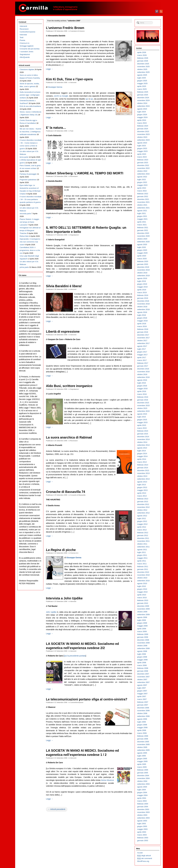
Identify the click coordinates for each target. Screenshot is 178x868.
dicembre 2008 (143, 640)
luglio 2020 (141, 247)
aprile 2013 (142, 493)
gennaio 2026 (143, 61)
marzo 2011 (142, 564)
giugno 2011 (142, 555)
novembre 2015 (143, 405)
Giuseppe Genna (55, 87)
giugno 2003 (142, 826)
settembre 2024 (143, 106)
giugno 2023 (142, 148)
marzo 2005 (142, 767)
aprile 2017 (142, 357)
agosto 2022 (142, 177)
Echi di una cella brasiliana (30, 106)
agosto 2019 (142, 278)
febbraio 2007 (143, 702)
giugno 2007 (142, 691)
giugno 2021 (142, 216)
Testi (72, 131)
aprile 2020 (142, 256)
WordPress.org (143, 861)
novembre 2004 (143, 778)
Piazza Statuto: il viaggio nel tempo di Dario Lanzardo (29, 222)
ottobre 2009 (142, 612)
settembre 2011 (143, 547)
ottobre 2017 (142, 341)
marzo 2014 (142, 462)
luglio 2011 (141, 552)
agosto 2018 (142, 312)
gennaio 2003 (143, 840)
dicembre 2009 (143, 606)
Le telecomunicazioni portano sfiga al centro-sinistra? (87, 699)
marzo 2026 (142, 55)
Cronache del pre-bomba (30, 49)
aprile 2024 (142, 120)
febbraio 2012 (143, 533)
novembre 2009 (143, 609)
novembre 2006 (143, 711)
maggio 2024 (142, 117)
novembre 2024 (143, 100)
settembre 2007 (143, 682)
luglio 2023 (141, 146)
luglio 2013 (141, 485)
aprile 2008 (142, 663)
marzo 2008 (142, 665)
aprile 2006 (142, 730)
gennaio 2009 (143, 637)
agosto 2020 (142, 244)
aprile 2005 (142, 764)
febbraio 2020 (143, 261)
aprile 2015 (142, 425)
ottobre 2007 (142, 679)
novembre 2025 (143, 67)
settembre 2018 (143, 309)
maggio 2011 (142, 558)
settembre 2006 (143, 716)
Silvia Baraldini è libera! (64, 286)
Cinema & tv (74, 553)
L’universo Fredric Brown (65, 28)
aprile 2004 (142, 798)
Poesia (22, 40)
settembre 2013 (143, 479)
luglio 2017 (141, 349)
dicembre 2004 (143, 776)
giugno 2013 (142, 487)
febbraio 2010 (143, 600)
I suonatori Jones (27, 52)
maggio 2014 (142, 456)
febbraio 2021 (143, 228)
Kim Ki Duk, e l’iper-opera (69, 79)
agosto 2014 (142, 448)
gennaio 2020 (143, 264)
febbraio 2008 (143, 668)
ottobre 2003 (142, 815)
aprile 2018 (142, 324)
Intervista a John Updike (64, 598)
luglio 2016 (141, 383)
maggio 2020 (142, 253)
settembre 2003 (143, 818)
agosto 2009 (142, 617)
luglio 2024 (141, 112)
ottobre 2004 (142, 781)
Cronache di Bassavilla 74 (66, 492)
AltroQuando (25, 57)
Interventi (73, 82)
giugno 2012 (142, 521)
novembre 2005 (143, 744)
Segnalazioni (74, 235)
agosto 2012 (142, 516)
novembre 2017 (143, 338)
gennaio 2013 (143, 502)
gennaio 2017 (143, 366)
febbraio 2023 (143, 160)
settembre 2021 (143, 208)
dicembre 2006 (143, 708)
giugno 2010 (142, 589)
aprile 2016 (142, 391)
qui (87, 99)
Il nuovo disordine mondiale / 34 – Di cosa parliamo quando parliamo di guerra (31, 199)
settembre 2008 (143, 648)
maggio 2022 (142, 185)
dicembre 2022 (143, 165)
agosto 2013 (142, 482)
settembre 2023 (143, 140)
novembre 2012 (143, 507)
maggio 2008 (142, 660)
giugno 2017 (142, 352)
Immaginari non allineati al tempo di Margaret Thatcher (30, 230)
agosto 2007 (142, 685)
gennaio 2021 (143, 230)
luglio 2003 (141, 824)
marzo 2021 (142, 225)
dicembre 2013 (143, 470)
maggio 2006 (142, 728)
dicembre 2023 (143, 131)
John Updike (52, 612)
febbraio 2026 (143, 58)
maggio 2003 (142, 829)
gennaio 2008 (143, 671)
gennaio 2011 (143, 569)
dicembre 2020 (143, 233)
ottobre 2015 (142, 408)
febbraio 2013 (143, 499)
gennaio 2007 (143, 705)
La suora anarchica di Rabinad (69, 437)
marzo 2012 (142, 530)
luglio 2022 (141, 180)
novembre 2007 (143, 677)
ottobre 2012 (142, 510)
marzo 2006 (142, 733)
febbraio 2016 (143, 397)
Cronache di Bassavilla (78, 495)
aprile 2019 (142, 290)
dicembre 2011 (143, 538)
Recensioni (74, 176)
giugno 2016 (142, 386)
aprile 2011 (142, 561)
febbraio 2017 (143, 363)
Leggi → (50, 69)
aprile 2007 (142, 696)
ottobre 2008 (142, 646)
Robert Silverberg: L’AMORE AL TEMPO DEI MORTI (85, 173)
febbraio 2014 (143, 465)
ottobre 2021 (142, 205)
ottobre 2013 (142, 476)
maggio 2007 (142, 694)
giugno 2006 (142, 725)
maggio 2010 (142, 592)
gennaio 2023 (143, 163)
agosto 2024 (142, 109)
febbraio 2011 (143, 566)
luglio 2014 (141, 451)
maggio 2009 (142, 626)
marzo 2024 (142, 123)
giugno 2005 (142, 759)
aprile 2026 (142, 52)
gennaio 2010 (143, 603)
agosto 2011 (142, 550)
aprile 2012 (142, 527)
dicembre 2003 (143, 809)
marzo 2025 (142, 89)
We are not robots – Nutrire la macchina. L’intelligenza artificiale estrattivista (30, 132)
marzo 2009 (142, 631)
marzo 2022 (142, 191)
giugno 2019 (142, 284)
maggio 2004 (142, 795)
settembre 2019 (143, 276)
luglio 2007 (141, 688)
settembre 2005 (143, 750)
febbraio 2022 (143, 194)
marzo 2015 (142, 428)
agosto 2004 (142, 787)
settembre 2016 (143, 377)
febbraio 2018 (143, 329)
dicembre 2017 (143, 335)
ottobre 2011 (142, 544)
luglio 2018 (141, 315)
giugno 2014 (142, 454)
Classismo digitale (27, 69)
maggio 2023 (142, 151)
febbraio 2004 (143, 804)
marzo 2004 (142, 801)
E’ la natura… (56, 128)
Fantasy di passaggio (28, 174)
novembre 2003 (143, 812)
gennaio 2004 (143, 807)
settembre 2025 (143, 72)
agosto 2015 (142, 414)
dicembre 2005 (143, 742)
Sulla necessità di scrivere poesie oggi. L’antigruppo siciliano (30, 95)
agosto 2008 (142, 651)
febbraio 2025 (143, 92)
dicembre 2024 (143, 98)
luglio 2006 (141, 722)
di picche (61, 550)
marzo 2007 (142, 699)
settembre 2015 (143, 411)
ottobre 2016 (142, 374)
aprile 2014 (142, 459)
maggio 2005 (142, 761)
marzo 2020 (142, 259)
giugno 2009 (142, 623)
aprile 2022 (142, 188)
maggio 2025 (142, 83)
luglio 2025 (141, 78)
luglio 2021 (141, 213)
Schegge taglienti (27, 46)
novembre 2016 (143, 372)
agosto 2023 (142, 143)
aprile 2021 (142, 222)
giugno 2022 (142, 182)
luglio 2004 (141, 790)
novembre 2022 (143, 168)
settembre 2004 (143, 784)
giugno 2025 (142, 81)
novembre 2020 (143, 236)
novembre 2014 (143, 439)
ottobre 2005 (142, 747)
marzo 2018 (142, 326)
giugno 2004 (142, 792)
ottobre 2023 (142, 137)
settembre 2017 (143, 343)
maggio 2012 (142, 524)
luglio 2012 (141, 518)
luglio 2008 (141, 654)
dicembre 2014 (143, 437)
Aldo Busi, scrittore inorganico (69, 386)
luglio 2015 (141, 417)
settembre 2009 (143, 615)
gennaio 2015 (143, 434)
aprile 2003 (142, 832)
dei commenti (145, 858)
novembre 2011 (143, 541)
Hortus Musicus (107, 780)
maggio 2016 (142, 389)
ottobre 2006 (142, 713)
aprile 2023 (142, 154)
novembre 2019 (143, 270)
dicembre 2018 (143, 301)
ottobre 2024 (142, 103)
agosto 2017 (142, 346)
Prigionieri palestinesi (28, 180)
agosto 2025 (142, 75)
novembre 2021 (143, 202)
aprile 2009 (142, 629)
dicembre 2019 (143, 267)
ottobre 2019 (142, 273)
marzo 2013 (142, 496)
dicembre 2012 (143, 504)
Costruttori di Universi (77, 31)
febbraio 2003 (143, 838)
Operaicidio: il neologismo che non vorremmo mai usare (30, 242)
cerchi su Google (61, 96)
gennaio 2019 (143, 298)
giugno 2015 (142, 420)
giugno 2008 (142, 657)
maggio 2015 (142, 422)
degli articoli (144, 856)
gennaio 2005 (143, 773)
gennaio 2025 (143, 95)
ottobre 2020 (142, 239)
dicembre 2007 (143, 674)
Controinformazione (77, 702)
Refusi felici (24, 236)
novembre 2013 (143, 473)
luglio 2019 (141, 281)
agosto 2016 (142, 380)
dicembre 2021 (143, 199)
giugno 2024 (142, 115)
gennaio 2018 (143, 332)
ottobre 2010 (142, 578)
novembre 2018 (143, 304)
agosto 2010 (142, 583)
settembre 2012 (143, 513)
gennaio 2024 (143, 129)
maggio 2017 (142, 355)
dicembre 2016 (143, 369)
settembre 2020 (143, 242)
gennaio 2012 (143, 535)
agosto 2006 (142, 719)
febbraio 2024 (143, 126)
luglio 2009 (141, 620)
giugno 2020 (142, 250)
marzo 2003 (142, 835)
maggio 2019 (142, 287)
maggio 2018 (142, 321)
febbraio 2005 (143, 770)
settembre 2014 (143, 445)
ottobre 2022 (142, 171)
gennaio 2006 (143, 739)
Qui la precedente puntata (75, 656)
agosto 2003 (142, 821)
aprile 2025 (142, 86)
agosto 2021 (142, 211)
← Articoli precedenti (57, 809)
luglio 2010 (141, 586)
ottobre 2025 (142, 69)
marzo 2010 (142, 598)
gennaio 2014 (143, 468)
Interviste (73, 601)
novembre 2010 (143, 575)
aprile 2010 (142, 595)
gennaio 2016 (143, 400)
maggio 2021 (142, 219)
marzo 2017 (142, 360)
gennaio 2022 (143, 196)
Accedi (140, 853)
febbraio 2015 (143, 431)
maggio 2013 (142, 490)
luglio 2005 (141, 756)
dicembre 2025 (143, 64)
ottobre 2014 (142, 442)
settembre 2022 (143, 174)
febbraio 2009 (143, 634)
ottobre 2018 (142, 307)
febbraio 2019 (143, 295)
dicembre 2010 (143, 572)
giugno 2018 (142, 318)
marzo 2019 (142, 292)
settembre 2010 (143, 581)
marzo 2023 (142, 157)
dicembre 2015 (143, 403)
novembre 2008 (143, 643)
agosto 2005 (142, 753)
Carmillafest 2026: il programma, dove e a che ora (30, 250)
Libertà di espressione (63, 332)
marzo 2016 (142, 394)
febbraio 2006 (143, 736)
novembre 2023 (143, 134)
